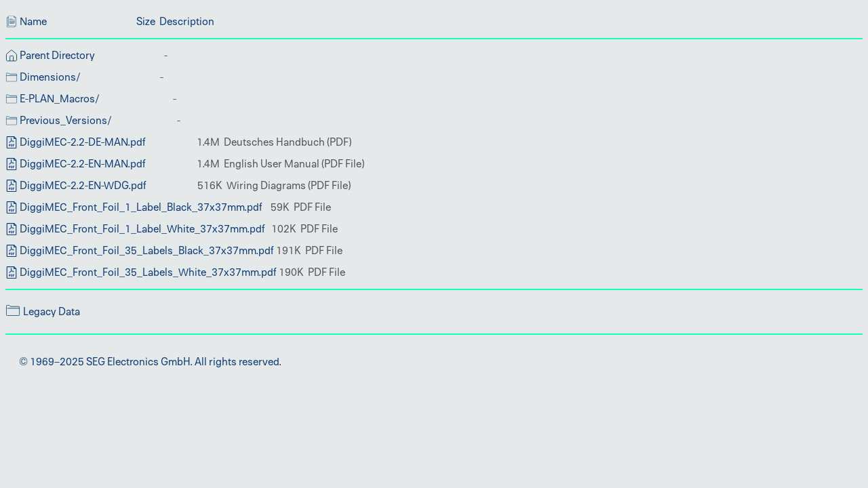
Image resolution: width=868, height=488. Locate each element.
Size (146, 22)
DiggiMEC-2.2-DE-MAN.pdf (83, 142)
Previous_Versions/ (66, 121)
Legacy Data (52, 312)
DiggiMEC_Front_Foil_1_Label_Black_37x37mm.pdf (141, 207)
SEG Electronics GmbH (138, 362)
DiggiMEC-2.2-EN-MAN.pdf (83, 164)
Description (187, 22)
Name (33, 22)
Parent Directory (57, 56)
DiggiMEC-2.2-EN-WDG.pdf (83, 186)
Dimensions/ (50, 77)
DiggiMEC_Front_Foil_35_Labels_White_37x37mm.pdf (148, 272)
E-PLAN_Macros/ (60, 99)
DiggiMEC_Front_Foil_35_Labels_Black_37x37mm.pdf (147, 251)
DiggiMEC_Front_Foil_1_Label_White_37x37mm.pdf (142, 229)
